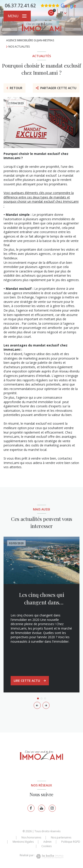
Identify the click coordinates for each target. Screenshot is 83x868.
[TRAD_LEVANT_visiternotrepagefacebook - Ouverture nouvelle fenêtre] (31, 808)
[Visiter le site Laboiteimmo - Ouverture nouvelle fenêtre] (49, 856)
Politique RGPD (71, 842)
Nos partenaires (61, 837)
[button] (46, 705)
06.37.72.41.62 (20, 6)
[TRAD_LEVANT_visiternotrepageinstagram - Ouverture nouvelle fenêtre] (52, 808)
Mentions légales (23, 842)
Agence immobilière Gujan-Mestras (30, 40)
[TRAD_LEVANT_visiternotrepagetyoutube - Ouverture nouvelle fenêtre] (42, 808)
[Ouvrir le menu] (17, 16)
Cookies (46, 846)
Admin (47, 842)
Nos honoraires (31, 837)
